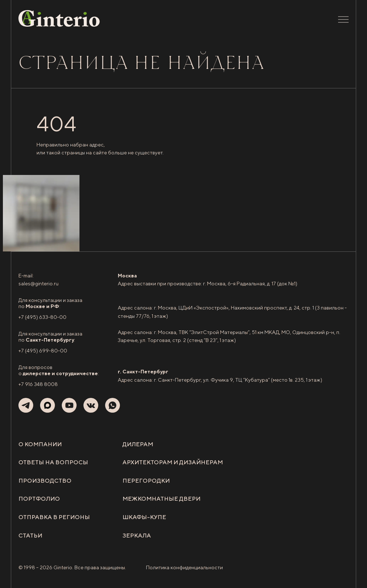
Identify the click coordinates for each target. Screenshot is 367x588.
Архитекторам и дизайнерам (173, 462)
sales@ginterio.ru (38, 284)
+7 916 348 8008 (38, 384)
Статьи (30, 536)
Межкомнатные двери (161, 499)
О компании (40, 444)
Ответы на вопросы (53, 462)
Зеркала (137, 536)
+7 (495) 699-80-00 (43, 351)
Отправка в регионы (54, 517)
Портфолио (39, 499)
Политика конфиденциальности (184, 567)
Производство (45, 481)
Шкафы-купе (144, 517)
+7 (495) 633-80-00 (42, 317)
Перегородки (146, 481)
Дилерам (138, 444)
